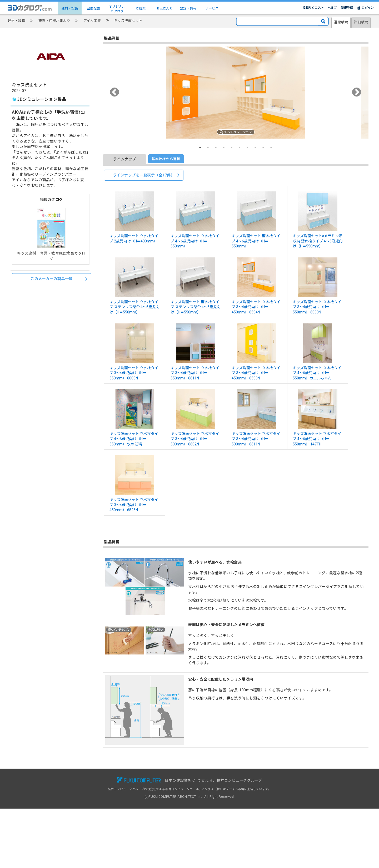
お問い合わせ (260, 780)
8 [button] (255, 148)
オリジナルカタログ (117, 9)
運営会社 (257, 808)
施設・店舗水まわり (54, 21)
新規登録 (347, 8)
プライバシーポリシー (266, 797)
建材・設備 (70, 8)
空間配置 (93, 8)
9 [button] (263, 148)
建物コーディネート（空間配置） (105, 791)
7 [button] (247, 148)
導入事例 (144, 791)
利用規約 (257, 791)
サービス (212, 8)
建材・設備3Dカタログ (98, 786)
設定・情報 (188, 8)
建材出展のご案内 (207, 791)
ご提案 (141, 8)
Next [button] (356, 93)
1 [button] (200, 148)
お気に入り (165, 8)
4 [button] (224, 148)
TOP (86, 780)
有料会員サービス (151, 786)
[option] (236, 93)
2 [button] (208, 148)
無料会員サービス (151, 780)
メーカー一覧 (91, 797)
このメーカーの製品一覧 (59, 279)
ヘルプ (333, 8)
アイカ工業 (92, 21)
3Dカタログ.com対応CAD (213, 780)
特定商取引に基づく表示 (268, 802)
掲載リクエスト (313, 8)
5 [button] (232, 148)
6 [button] (240, 148)
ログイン (368, 8)
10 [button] (271, 148)
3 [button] (216, 148)
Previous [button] (115, 93)
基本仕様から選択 (166, 159)
